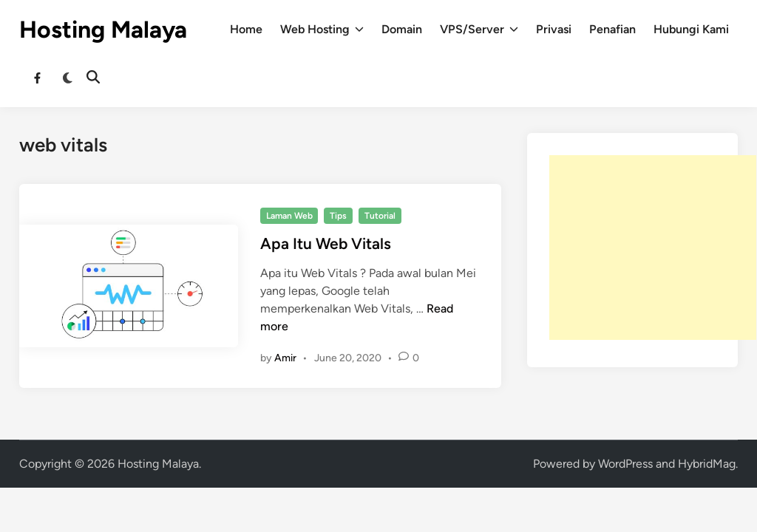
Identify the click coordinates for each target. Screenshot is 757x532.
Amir (285, 358)
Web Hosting (322, 30)
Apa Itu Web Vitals (326, 243)
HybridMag (707, 464)
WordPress (625, 464)
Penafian (612, 29)
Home (246, 29)
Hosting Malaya (103, 30)
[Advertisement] (653, 248)
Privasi (554, 29)
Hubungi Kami (691, 29)
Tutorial (380, 216)
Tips (338, 216)
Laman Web (289, 216)
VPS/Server (479, 30)
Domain (402, 29)
